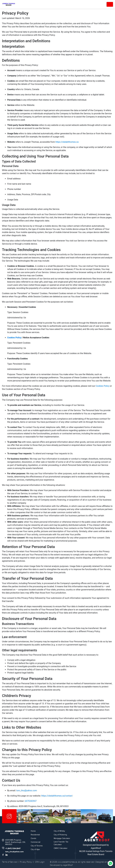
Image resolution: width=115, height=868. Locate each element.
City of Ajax (35, 849)
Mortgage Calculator (62, 838)
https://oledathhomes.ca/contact (57, 796)
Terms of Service (9, 862)
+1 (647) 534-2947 (13, 848)
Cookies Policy (14, 338)
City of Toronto (37, 846)
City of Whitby (59, 831)
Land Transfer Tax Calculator (61, 843)
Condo (33, 838)
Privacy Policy (26, 862)
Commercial (36, 842)
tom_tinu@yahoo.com (27, 790)
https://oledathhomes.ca (67, 142)
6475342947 (31, 801)
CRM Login (40, 862)
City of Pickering (60, 835)
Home (33, 831)
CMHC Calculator (61, 848)
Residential (35, 835)
